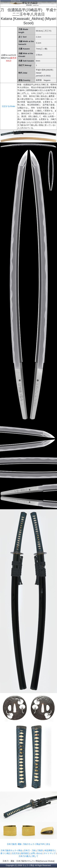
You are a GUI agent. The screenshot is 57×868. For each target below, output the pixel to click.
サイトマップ (50, 853)
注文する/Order (9, 106)
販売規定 (25, 853)
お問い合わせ (36, 853)
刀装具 (40, 850)
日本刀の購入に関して (28, 856)
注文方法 (16, 853)
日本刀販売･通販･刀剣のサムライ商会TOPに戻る (28, 844)
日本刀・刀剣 (30, 850)
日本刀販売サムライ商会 (11, 850)
